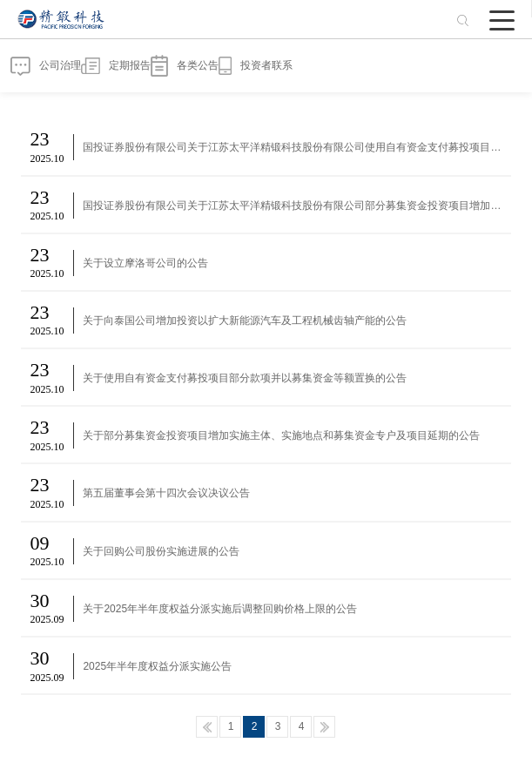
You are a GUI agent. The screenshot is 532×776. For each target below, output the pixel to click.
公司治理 (46, 66)
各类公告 (185, 66)
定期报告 (116, 66)
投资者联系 (256, 66)
